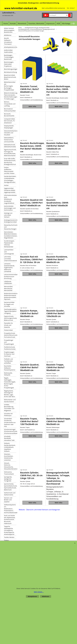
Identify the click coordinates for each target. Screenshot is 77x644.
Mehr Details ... (39, 592)
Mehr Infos (32, 106)
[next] (74, 24)
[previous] (72, 24)
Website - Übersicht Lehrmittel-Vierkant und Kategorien (39, 510)
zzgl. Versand (24, 84)
